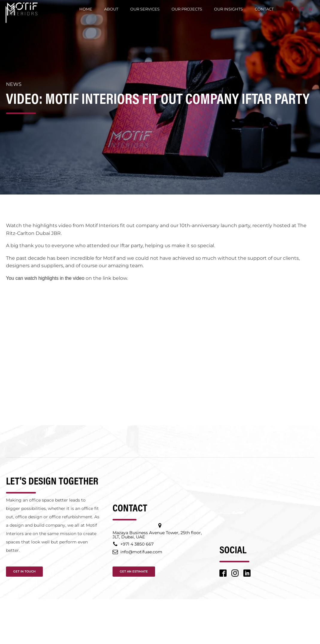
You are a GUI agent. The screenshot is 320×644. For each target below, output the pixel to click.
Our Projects (187, 9)
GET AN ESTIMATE (134, 571)
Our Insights (228, 9)
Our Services (145, 9)
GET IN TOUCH (24, 571)
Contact (264, 9)
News (14, 84)
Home (86, 9)
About (111, 9)
